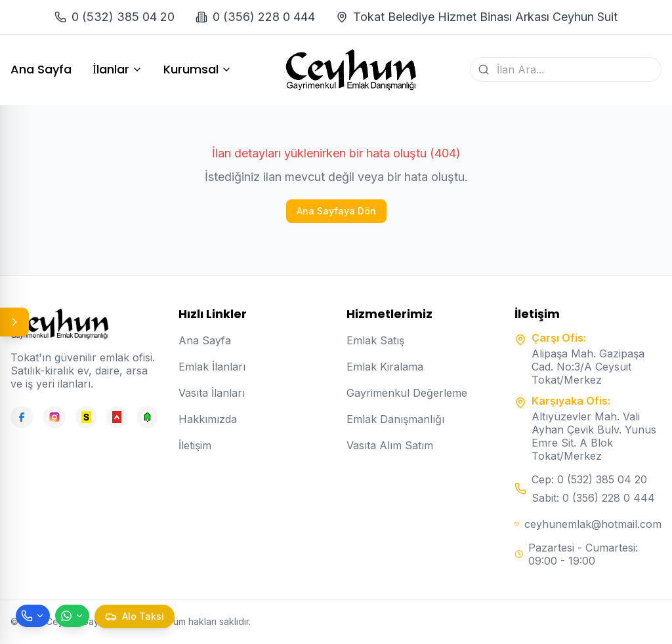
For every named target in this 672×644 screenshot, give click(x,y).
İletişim (195, 445)
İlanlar (117, 70)
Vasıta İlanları (212, 393)
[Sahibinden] (86, 417)
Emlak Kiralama (385, 367)
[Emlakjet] (147, 417)
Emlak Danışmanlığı (395, 419)
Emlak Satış (375, 340)
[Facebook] (22, 417)
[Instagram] (54, 417)
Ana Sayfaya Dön (336, 211)
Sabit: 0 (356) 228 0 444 (593, 498)
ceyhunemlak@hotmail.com (593, 524)
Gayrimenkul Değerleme (407, 393)
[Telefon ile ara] (33, 616)
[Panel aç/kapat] (14, 322)
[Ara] (484, 70)
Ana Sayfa (41, 70)
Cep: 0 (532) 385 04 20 (589, 479)
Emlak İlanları (212, 367)
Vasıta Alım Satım (390, 445)
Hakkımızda (208, 419)
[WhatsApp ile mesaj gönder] (72, 616)
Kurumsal (198, 70)
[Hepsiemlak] (117, 417)
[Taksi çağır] (135, 616)
